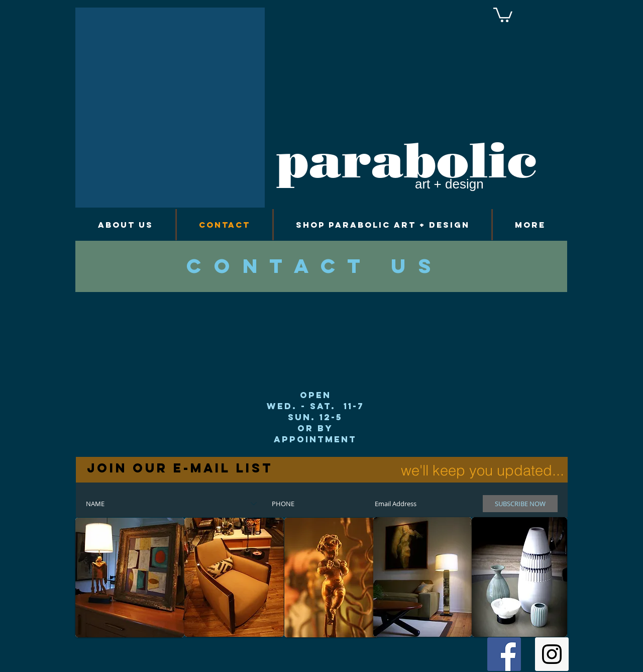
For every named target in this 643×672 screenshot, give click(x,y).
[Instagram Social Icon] (552, 654)
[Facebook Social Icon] (504, 654)
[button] (503, 14)
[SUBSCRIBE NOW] (520, 504)
